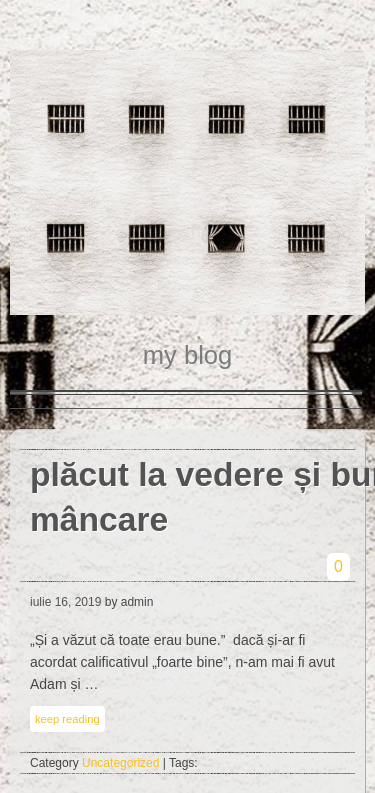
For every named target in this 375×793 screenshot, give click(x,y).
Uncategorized (120, 763)
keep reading (67, 719)
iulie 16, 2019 (65, 602)
